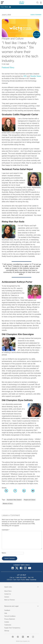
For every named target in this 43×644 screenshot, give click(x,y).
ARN (25, 76)
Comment (6, 530)
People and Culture (30, 500)
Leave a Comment (36, 15)
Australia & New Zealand (14, 500)
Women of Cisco (8, 504)
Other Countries (31, 580)
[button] (4, 7)
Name (4, 553)
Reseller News (36, 76)
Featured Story (8, 68)
